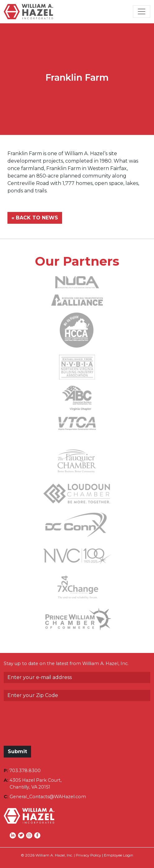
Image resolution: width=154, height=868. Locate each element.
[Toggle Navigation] (142, 11)
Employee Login (119, 855)
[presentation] (51, 726)
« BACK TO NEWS (35, 218)
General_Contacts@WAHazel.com (48, 797)
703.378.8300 (25, 771)
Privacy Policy (88, 855)
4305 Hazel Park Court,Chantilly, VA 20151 (36, 784)
